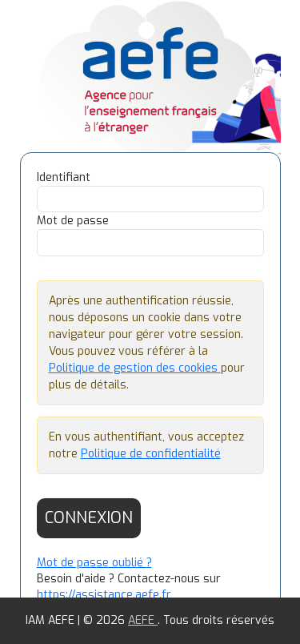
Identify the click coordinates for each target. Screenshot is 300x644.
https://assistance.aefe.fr (104, 595)
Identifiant (64, 177)
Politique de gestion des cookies (135, 368)
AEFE (143, 620)
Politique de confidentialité (151, 454)
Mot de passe (73, 221)
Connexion (89, 518)
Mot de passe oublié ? (94, 563)
